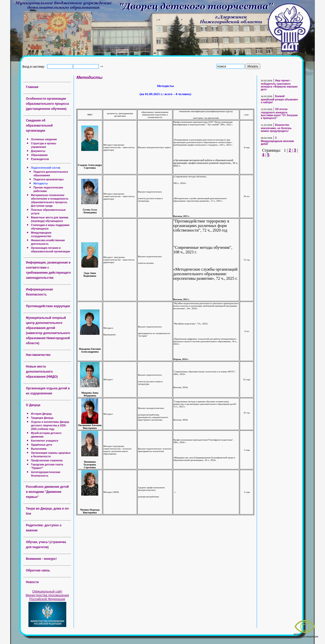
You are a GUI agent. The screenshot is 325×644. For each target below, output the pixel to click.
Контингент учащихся (45, 441)
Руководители (40, 159)
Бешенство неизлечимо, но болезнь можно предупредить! (276, 128)
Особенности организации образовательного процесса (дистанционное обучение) (47, 104)
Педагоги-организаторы (49, 179)
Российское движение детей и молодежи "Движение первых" (47, 492)
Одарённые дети (42, 445)
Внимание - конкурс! (41, 559)
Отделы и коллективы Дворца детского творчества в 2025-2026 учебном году (50, 425)
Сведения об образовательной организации (39, 126)
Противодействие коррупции (48, 306)
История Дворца (41, 414)
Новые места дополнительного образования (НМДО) (42, 372)
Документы (38, 151)
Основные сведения (44, 139)
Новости (32, 582)
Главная (32, 87)
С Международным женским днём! (277, 141)
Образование (39, 155)
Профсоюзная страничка (47, 460)
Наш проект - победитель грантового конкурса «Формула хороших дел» (279, 85)
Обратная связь (38, 570)
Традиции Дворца (42, 418)
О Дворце (33, 405)
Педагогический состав (46, 168)
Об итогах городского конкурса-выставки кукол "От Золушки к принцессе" (279, 114)
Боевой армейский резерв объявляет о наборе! (279, 99)
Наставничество (38, 355)
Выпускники (39, 449)
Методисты (41, 184)
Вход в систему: (34, 66)
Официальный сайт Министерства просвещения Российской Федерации (47, 595)
